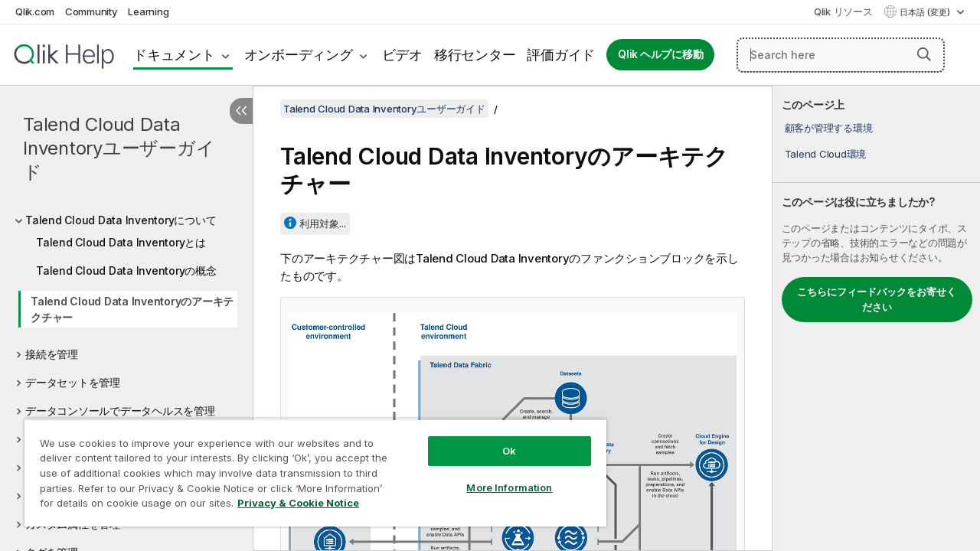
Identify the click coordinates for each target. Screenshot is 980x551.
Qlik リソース (843, 11)
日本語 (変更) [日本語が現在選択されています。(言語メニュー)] (926, 12)
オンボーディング (299, 55)
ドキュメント (174, 55)
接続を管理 (52, 354)
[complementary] (876, 318)
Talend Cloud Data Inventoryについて (121, 220)
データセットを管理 (73, 382)
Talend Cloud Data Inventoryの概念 (126, 271)
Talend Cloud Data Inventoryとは (121, 242)
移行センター (475, 55)
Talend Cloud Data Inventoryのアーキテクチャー (132, 309)
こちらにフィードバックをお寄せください (877, 299)
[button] (924, 54)
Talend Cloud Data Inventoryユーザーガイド (119, 148)
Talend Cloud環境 (826, 154)
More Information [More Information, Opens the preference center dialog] (498, 476)
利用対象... (323, 223)
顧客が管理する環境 (829, 128)
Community (91, 11)
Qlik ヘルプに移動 (660, 54)
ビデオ (402, 55)
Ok (498, 439)
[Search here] (841, 55)
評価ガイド (561, 55)
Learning (148, 11)
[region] (309, 467)
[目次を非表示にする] (241, 111)
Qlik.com (35, 11)
